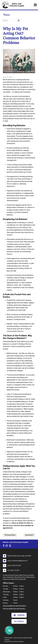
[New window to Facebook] (4, 546)
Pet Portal (19, 621)
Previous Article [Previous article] (10, 535)
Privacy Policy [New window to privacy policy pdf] (8, 642)
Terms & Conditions (18, 642)
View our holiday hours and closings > (14, 609)
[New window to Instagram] (7, 546)
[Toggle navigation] (35, 5)
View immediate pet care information (14, 606)
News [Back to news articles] (7, 15)
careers (19, 615)
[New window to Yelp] (11, 546)
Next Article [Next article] (29, 535)
